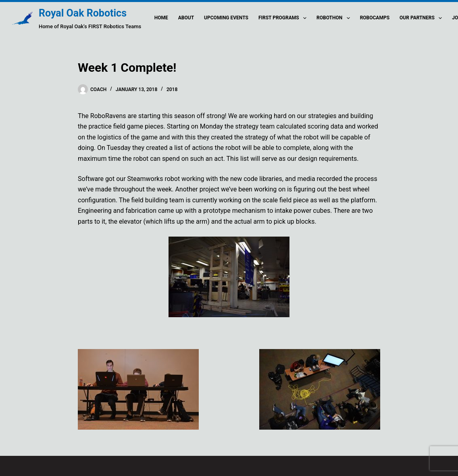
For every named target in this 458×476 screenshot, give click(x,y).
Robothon (335, 18)
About (186, 18)
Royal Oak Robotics (83, 13)
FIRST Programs (284, 18)
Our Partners (422, 18)
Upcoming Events (226, 18)
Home (161, 18)
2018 (172, 89)
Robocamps (375, 18)
